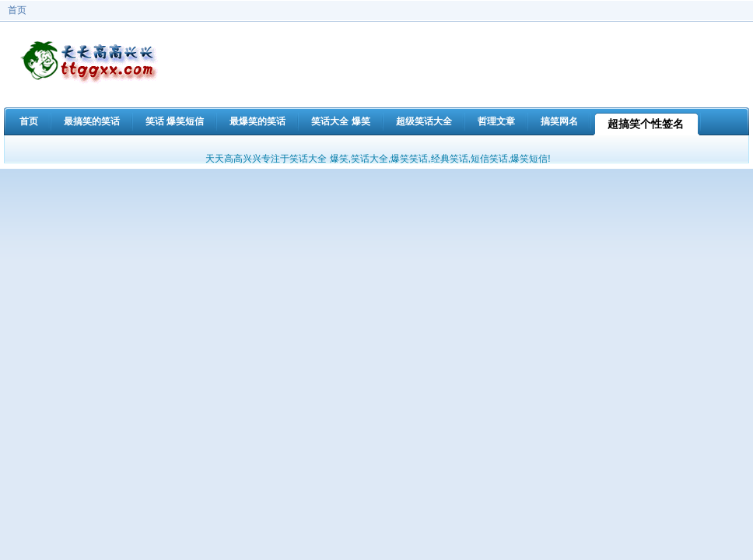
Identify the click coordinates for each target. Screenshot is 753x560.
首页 (17, 10)
